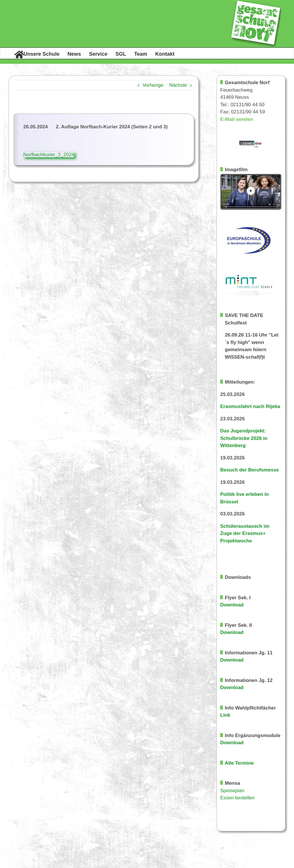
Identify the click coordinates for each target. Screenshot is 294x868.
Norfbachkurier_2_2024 (49, 155)
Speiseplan (232, 791)
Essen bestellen (237, 798)
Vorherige (153, 85)
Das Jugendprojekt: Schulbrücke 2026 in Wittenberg (244, 438)
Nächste (178, 85)
